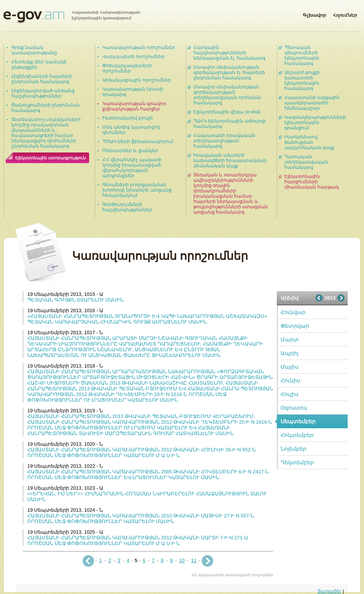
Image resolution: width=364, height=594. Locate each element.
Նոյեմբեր (293, 449)
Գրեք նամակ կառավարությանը (34, 50)
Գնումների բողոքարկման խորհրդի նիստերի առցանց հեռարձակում (137, 190)
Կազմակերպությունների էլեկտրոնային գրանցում (315, 123)
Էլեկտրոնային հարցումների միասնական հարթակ (312, 182)
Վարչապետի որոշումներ (133, 57)
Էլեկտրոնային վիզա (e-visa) (227, 112)
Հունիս (290, 380)
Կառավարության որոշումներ (139, 47)
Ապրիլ (289, 353)
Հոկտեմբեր (297, 435)
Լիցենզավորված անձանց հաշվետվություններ (43, 93)
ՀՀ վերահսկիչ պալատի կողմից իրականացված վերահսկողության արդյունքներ (132, 168)
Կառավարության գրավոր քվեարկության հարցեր (134, 106)
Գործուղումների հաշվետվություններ (127, 207)
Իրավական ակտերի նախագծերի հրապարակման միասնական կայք (230, 160)
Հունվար (293, 312)
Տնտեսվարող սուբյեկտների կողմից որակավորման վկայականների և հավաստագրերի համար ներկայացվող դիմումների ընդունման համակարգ (46, 133)
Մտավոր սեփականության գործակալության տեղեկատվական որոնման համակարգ (227, 95)
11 (194, 560)
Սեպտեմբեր (298, 421)
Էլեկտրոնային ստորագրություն (50, 158)
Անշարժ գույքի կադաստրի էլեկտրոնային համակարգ (302, 80)
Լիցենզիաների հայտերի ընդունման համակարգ (42, 79)
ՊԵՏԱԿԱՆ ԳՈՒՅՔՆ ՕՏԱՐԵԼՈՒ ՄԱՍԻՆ (75, 300)
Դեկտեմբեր (297, 462)
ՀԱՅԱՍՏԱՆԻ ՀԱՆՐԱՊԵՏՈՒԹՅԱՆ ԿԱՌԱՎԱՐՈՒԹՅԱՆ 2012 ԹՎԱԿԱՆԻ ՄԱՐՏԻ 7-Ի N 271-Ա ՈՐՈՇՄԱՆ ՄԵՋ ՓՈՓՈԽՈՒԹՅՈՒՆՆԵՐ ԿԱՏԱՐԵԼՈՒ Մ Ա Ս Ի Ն (138, 541)
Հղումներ (345, 14)
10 (182, 560)
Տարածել (329, 591)
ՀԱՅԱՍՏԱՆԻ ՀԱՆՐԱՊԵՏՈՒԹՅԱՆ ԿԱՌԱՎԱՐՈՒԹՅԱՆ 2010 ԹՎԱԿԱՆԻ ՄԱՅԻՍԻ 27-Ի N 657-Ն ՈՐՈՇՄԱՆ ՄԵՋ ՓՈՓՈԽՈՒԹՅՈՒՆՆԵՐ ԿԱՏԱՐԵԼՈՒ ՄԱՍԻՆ (141, 519)
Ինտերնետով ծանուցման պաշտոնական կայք (309, 142)
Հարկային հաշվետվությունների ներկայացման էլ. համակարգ (229, 53)
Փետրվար (295, 326)
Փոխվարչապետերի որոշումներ (127, 68)
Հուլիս (289, 394)
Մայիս (289, 367)
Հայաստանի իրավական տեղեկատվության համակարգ (224, 141)
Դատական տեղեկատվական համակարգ (306, 162)
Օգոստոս (294, 408)
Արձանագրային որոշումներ (137, 80)
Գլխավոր (314, 14)
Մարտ (290, 339)
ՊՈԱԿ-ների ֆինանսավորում (138, 141)
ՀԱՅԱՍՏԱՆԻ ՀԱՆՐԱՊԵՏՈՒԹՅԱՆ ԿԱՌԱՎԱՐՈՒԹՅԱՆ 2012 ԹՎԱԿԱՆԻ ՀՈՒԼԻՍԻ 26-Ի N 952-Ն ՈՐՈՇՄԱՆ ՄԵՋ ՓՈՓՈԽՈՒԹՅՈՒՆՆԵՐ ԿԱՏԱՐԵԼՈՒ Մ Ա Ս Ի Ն (141, 453)
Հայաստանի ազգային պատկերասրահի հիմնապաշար (312, 103)
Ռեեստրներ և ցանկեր (130, 151)
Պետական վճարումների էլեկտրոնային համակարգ (302, 55)
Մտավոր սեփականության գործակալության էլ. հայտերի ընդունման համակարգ (229, 72)
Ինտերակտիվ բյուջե (128, 118)
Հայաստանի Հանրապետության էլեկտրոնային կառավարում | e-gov (72, 17)
